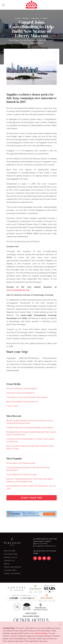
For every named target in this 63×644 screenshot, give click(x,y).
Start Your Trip (31, 498)
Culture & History (36, 43)
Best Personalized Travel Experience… (23, 402)
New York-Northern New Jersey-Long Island (34, 40)
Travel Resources (12, 567)
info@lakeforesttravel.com (46, 546)
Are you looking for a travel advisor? (22, 389)
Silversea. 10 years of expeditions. (21, 393)
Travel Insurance (12, 574)
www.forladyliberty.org (18, 290)
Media (7, 564)
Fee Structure (11, 554)
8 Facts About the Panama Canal (21, 463)
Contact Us (9, 561)
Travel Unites (12, 406)
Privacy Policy (11, 557)
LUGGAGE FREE (10, 570)
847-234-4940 (42, 544)
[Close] (60, 624)
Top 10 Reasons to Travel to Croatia (22, 475)
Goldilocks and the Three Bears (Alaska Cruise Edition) (30, 428)
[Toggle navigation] (3, 5)
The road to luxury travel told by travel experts (27, 397)
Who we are (10, 551)
